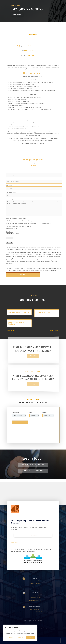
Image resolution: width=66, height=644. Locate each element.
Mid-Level (31, 51)
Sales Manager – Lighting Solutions (17, 323)
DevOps (30, 46)
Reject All (20, 638)
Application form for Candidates (33, 465)
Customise (10, 638)
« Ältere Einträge (11, 330)
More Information (33, 535)
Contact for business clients (33, 471)
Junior (26, 51)
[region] (20, 633)
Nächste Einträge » (55, 330)
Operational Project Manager (19, 312)
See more (33, 356)
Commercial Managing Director (44, 313)
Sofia (33, 55)
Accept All (30, 638)
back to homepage (17, 14)
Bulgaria (28, 55)
